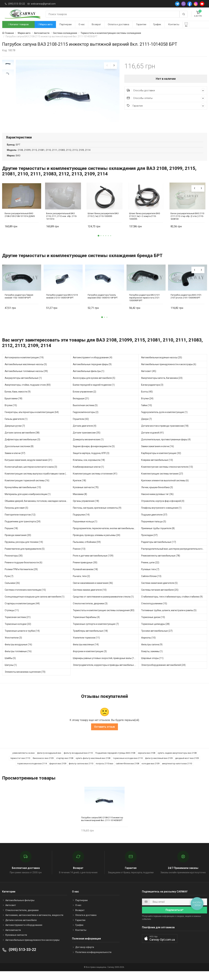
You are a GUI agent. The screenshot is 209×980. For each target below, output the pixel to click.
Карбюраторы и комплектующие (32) (161, 461)
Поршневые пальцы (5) (154, 529)
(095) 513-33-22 (17, 4)
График (157, 24)
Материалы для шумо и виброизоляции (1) (28, 502)
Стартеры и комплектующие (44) (22, 611)
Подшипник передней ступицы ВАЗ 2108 (115, 761)
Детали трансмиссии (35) (87, 440)
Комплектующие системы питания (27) (162, 481)
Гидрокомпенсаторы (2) (86, 420)
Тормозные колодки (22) (18, 632)
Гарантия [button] (166, 106)
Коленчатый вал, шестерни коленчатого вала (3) (31, 475)
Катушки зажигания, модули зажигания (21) (28, 468)
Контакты (174, 24)
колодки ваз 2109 (151, 771)
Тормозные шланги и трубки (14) (22, 639)
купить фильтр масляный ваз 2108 (93, 766)
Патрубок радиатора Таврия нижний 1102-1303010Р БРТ (19, 304)
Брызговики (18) (13, 406)
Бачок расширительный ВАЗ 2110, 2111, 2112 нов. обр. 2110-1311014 (62, 224)
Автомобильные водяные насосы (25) (162, 365)
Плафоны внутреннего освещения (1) (161, 516)
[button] (98, 243)
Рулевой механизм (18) (85, 577)
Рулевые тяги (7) (150, 577)
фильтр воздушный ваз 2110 (78, 761)
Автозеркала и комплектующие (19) (24, 365)
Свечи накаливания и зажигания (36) (93, 591)
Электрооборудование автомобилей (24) (163, 673)
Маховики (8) (80, 502)
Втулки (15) (11, 413)
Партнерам (65, 24)
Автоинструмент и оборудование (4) (93, 365)
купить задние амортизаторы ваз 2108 (177, 761)
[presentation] (107, 66)
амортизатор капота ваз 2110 (177, 771)
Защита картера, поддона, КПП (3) (91, 461)
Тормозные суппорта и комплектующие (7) (96, 632)
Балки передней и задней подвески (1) (94, 393)
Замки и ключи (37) (15, 461)
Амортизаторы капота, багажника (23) (162, 386)
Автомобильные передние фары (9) (92, 372)
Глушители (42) (81, 427)
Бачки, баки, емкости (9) (18, 399)
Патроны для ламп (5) (16, 516)
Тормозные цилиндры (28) (155, 632)
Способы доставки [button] (166, 90)
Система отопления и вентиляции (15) (25, 598)
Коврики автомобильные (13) (157, 468)
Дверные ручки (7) (15, 434)
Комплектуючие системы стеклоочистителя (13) (167, 475)
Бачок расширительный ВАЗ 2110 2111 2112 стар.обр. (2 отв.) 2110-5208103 (187, 224)
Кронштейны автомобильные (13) (23, 495)
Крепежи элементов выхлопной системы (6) (165, 488)
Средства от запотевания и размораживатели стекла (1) (103, 604)
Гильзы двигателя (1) (16, 427)
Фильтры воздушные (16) (18, 652)
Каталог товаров (18, 24)
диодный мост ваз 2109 (187, 766)
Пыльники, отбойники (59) (87, 550)
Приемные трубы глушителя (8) (158, 536)
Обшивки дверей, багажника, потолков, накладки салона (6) (37, 509)
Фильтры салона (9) (152, 652)
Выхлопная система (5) (85, 413)
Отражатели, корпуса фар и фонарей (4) (163, 509)
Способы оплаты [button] (166, 98)
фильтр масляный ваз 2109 (159, 766)
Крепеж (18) (79, 488)
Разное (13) (79, 557)
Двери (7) (146, 427)
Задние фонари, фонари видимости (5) (94, 454)
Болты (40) (147, 399)
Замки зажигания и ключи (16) (158, 454)
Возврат (96, 24)
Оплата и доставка (118, 24)
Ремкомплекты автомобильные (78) (161, 563)
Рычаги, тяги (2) (81, 584)
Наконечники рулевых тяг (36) (157, 502)
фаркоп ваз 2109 (58, 771)
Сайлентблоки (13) (151, 584)
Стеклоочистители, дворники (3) (90, 611)
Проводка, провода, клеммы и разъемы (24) (97, 543)
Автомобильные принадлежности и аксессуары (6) (169, 372)
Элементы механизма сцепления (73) (25, 680)
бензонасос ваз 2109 (43, 766)
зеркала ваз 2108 (146, 761)
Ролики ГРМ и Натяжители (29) (21, 577)
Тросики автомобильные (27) (157, 639)
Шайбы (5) (10, 666)
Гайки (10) (147, 413)
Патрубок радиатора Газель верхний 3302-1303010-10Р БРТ (103, 304)
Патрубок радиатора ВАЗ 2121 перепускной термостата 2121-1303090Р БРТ (145, 305)
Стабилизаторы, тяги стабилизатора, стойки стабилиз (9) (172, 604)
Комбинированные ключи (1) (88, 475)
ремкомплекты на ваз (24, 761)
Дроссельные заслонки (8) (19, 454)
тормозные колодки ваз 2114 (32, 771)
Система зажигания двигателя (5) (159, 591)
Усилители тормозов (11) (86, 645)
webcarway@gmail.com (43, 4)
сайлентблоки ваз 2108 (127, 771)
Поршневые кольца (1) (85, 529)
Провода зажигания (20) (18, 543)
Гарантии (141, 24)
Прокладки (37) (149, 543)
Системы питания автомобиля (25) (160, 598)
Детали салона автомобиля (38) (22, 440)
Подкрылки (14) (81, 522)
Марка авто (45, 24)
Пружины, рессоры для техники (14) (24, 550)
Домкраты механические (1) (88, 447)
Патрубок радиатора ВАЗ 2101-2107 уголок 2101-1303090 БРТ (186, 304)
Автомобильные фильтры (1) (89, 379)
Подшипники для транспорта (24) (23, 529)
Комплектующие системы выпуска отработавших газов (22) (37, 481)
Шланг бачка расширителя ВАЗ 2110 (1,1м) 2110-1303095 (103, 222)
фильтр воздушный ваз (49, 761)
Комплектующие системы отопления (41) (95, 481)
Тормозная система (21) (18, 625)
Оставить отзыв (104, 734)
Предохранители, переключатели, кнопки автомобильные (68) (106, 536)
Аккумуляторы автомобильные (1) (23, 386)
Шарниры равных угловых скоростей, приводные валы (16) (104, 666)
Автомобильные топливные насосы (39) (26, 379)
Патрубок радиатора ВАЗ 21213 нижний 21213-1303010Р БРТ (62, 304)
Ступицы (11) (12, 618)
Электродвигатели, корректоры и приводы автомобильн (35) (106, 673)
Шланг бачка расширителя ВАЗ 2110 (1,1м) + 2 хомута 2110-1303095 (145, 224)
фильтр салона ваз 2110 (81, 771)
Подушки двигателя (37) (154, 522)
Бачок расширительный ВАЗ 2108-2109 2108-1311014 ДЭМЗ (20, 222)
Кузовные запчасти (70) (86, 495)
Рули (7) (9, 584)
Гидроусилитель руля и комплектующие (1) (164, 420)
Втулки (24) (147, 406)
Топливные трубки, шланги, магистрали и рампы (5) (169, 618)
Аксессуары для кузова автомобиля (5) (94, 386)
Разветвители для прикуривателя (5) (25, 557)
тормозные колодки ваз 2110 (128, 766)
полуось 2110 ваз (104, 771)
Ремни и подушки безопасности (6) (24, 570)
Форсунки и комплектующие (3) (90, 659)
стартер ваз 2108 (65, 766)
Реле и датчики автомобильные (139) (93, 563)
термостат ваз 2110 (20, 766)
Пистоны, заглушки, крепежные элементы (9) (97, 516)
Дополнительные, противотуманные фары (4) (166, 447)
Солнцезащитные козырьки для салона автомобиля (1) (35, 604)
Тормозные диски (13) (153, 625)
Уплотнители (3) (13, 645)
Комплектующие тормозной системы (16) (27, 488)
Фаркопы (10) (148, 645)
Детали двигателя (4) (85, 434)
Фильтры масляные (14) (86, 652)
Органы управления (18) (86, 509)
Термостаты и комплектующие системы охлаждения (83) (104, 618)
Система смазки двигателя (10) (90, 598)
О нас (82, 24)
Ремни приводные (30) (85, 570)
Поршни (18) (11, 536)
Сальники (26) (12, 591)
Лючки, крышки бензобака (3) (157, 495)
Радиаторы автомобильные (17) (159, 550)
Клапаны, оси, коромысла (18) (89, 468)
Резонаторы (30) (14, 563)
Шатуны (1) (11, 673)
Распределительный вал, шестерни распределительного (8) (174, 557)
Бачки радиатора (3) (152, 393)
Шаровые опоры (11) (152, 666)
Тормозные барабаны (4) (86, 625)
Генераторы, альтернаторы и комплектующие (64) (32, 420)
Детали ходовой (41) (152, 440)
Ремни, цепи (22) (150, 570)
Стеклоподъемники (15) (154, 611)
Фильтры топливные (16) (18, 659)
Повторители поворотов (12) (20, 522)
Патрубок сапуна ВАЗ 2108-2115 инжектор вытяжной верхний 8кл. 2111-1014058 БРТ (102, 827)
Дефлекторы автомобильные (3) (22, 447)
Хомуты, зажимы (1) (152, 659)
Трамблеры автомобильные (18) (90, 639)
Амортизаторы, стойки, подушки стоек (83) (28, 393)
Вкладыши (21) (81, 406)
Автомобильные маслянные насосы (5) (26, 372)
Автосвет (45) (149, 379)
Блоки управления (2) (84, 399)
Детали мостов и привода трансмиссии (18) (165, 434)
